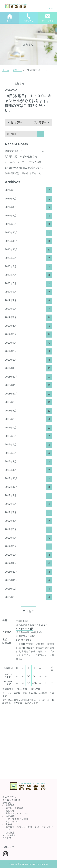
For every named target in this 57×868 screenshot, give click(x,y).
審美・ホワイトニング (17, 813)
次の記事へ (40, 122)
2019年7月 (28, 318)
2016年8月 (28, 597)
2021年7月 (28, 199)
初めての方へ (9, 797)
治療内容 (7, 803)
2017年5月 (28, 530)
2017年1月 (28, 563)
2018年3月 (28, 453)
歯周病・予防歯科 (15, 808)
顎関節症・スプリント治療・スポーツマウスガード (29, 828)
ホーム (6, 70)
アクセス (7, 838)
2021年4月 (28, 207)
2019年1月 (28, 368)
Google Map (25, 629)
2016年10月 (28, 580)
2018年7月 (28, 419)
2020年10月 (28, 250)
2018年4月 (28, 445)
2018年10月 (28, 394)
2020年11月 (28, 241)
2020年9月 (28, 258)
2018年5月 (28, 436)
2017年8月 (28, 504)
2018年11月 (28, 385)
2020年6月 (28, 284)
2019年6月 (28, 326)
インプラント (12, 822)
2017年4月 (28, 538)
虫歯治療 (10, 805)
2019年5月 (28, 335)
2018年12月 (28, 377)
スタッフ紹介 (9, 835)
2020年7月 (28, 275)
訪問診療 (10, 833)
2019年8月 (28, 309)
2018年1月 (28, 470)
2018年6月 (28, 428)
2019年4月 (28, 343)
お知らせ (17, 70)
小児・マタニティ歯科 (17, 819)
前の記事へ (17, 122)
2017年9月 (28, 496)
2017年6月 (28, 521)
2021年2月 (28, 224)
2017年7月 (28, 513)
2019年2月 (28, 360)
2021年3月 (28, 216)
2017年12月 (28, 479)
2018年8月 (28, 411)
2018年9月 (28, 402)
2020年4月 (28, 292)
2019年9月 (28, 301)
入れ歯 (9, 824)
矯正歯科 (10, 816)
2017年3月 (28, 547)
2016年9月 (28, 589)
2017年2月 (28, 555)
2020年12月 (28, 233)
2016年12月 (28, 572)
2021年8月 (28, 190)
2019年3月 (28, 351)
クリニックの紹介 (11, 800)
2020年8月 (28, 267)
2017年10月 (28, 487)
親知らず (10, 811)
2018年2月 (28, 462)
